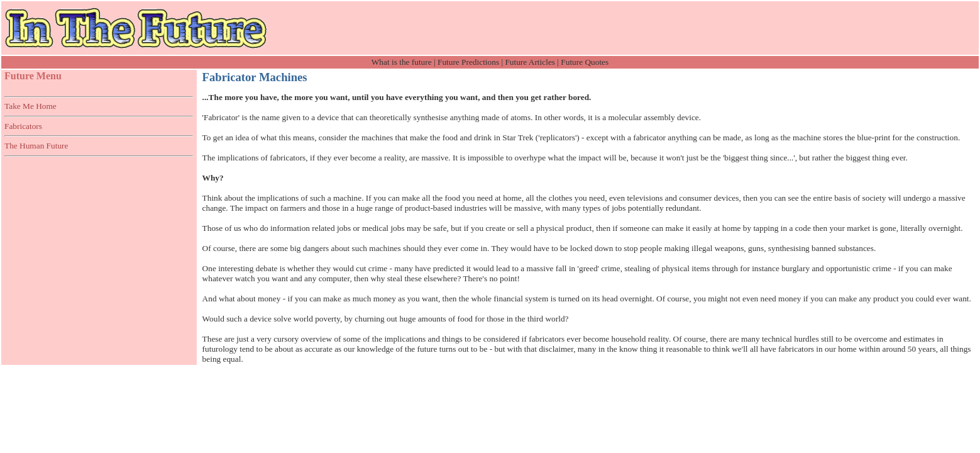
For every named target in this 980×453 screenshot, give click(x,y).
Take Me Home (30, 106)
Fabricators (23, 126)
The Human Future (36, 146)
